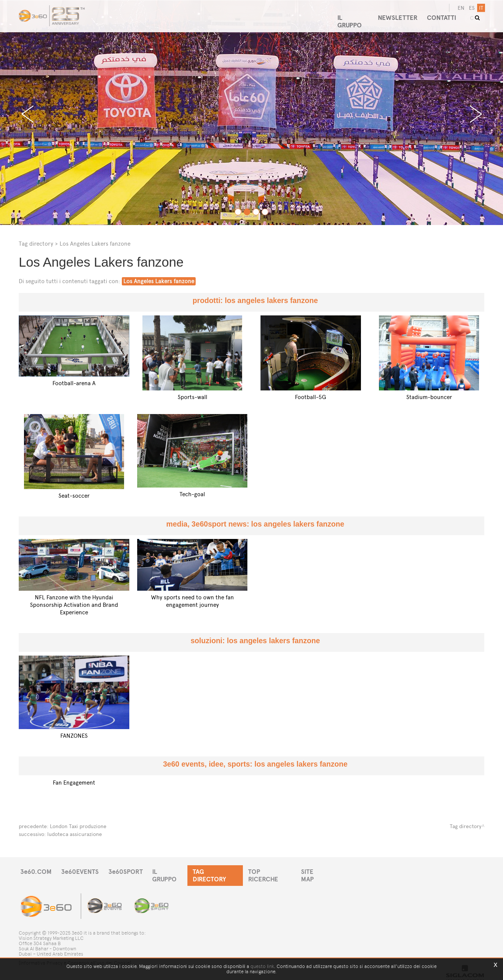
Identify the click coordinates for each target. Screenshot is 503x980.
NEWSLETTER (398, 15)
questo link (262, 966)
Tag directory (36, 244)
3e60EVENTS (82, 871)
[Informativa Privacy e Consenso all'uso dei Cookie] (75, 957)
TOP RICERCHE (279, 871)
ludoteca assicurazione (75, 834)
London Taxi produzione (78, 826)
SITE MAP (325, 871)
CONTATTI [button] (443, 15)
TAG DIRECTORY (223, 871)
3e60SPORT (129, 871)
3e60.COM (36, 871)
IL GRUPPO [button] (351, 15)
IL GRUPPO (173, 871)
